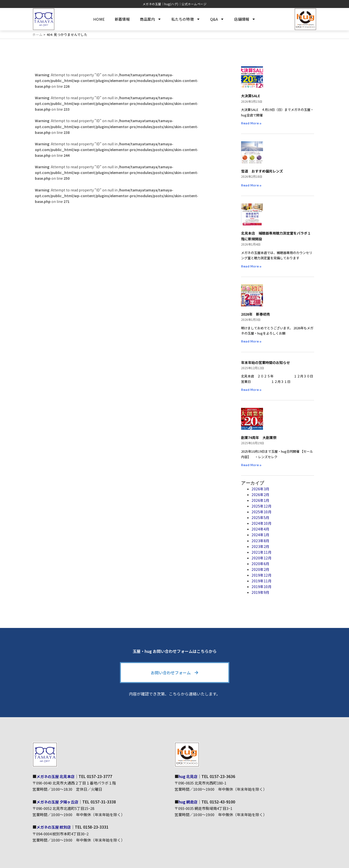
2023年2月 (261, 546)
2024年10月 (262, 523)
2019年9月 (261, 592)
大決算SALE (251, 96)
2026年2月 (261, 495)
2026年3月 (261, 489)
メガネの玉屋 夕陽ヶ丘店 (59, 801)
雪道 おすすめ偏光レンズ (262, 171)
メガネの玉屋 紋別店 (55, 827)
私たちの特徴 (186, 19)
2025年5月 (261, 518)
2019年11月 (262, 581)
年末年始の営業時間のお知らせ (265, 362)
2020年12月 (262, 558)
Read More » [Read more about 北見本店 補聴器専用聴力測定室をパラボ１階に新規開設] (251, 266)
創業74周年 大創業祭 (259, 437)
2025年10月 (262, 512)
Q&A (217, 19)
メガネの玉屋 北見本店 (57, 776)
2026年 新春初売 (256, 314)
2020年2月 (261, 569)
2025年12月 (262, 506)
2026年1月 (261, 500)
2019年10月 (262, 587)
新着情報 (122, 19)
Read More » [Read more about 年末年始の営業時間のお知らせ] (251, 390)
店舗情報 (245, 19)
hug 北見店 (189, 776)
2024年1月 (261, 535)
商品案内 (151, 19)
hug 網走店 (189, 801)
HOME (99, 19)
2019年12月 (262, 575)
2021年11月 (262, 552)
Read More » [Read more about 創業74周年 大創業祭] (251, 465)
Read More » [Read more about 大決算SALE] (251, 123)
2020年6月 (261, 564)
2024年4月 (261, 529)
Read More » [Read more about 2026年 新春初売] (251, 341)
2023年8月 (261, 540)
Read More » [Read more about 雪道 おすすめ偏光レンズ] (251, 185)
